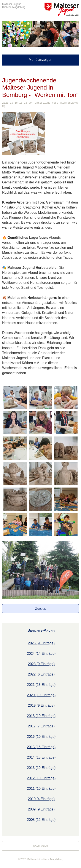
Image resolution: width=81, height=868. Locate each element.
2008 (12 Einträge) (41, 820)
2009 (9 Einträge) (41, 809)
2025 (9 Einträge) (41, 643)
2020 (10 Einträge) (41, 695)
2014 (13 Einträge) (41, 757)
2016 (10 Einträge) (41, 737)
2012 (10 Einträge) (41, 778)
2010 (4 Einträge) (41, 799)
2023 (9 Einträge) (41, 664)
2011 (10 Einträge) (41, 789)
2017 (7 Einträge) (41, 726)
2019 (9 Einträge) (41, 705)
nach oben (40, 845)
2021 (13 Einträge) (41, 685)
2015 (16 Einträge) (41, 747)
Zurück (40, 609)
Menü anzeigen (40, 60)
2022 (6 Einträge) (41, 674)
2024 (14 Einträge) (41, 654)
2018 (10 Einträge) (41, 716)
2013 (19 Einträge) (41, 768)
